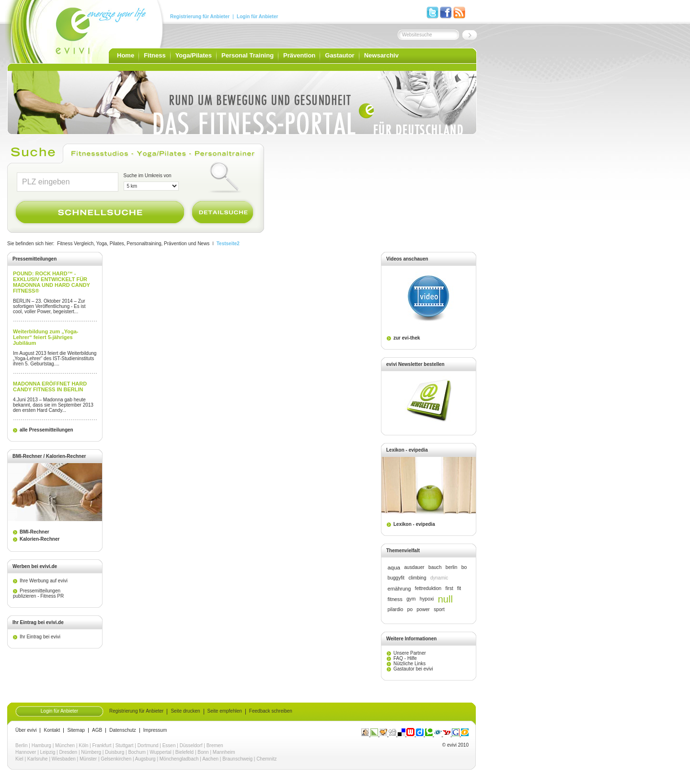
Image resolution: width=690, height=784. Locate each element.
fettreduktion (428, 588)
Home (126, 55)
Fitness (155, 55)
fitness (395, 599)
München (65, 745)
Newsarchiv (381, 55)
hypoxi (427, 599)
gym (411, 599)
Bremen (215, 745)
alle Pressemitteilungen (46, 430)
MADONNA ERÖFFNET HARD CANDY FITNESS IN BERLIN (50, 386)
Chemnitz (266, 759)
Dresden (68, 752)
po (410, 609)
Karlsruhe (38, 759)
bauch (435, 567)
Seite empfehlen (225, 711)
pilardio (396, 609)
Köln (83, 745)
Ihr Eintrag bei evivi (40, 637)
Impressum (155, 730)
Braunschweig (237, 759)
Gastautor (339, 55)
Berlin (22, 745)
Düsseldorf (191, 745)
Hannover (26, 752)
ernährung (399, 589)
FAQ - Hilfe (405, 658)
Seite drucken (185, 711)
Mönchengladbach (179, 759)
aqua (394, 568)
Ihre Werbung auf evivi (44, 581)
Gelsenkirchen (116, 759)
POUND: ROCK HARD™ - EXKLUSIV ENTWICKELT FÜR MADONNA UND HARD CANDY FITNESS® (52, 282)
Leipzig (48, 752)
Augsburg (145, 759)
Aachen (210, 759)
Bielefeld (184, 752)
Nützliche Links (409, 664)
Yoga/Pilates (194, 55)
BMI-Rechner (34, 532)
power (423, 609)
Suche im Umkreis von (148, 176)
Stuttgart (125, 745)
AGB (97, 730)
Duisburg (115, 752)
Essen (169, 745)
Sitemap (76, 730)
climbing (417, 578)
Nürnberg (91, 752)
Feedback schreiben (271, 711)
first (449, 588)
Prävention (299, 55)
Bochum (137, 752)
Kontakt (52, 730)
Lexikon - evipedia (414, 524)
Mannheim (224, 752)
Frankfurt (102, 745)
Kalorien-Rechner (40, 539)
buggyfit (396, 578)
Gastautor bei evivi (413, 669)
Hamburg (41, 745)
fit (459, 588)
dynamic (439, 578)
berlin (452, 567)
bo (464, 567)
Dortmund (148, 745)
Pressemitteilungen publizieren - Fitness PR (38, 593)
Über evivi (26, 730)
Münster (88, 759)
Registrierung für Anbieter (200, 17)
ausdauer (414, 567)
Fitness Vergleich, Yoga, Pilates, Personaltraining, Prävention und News (133, 244)
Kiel (19, 759)
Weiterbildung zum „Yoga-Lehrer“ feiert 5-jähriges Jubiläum (46, 337)
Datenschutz (123, 730)
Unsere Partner (410, 653)
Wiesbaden (64, 759)
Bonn (203, 752)
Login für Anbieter (257, 17)
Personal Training (247, 55)
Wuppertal (160, 752)
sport (439, 609)
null (445, 599)
